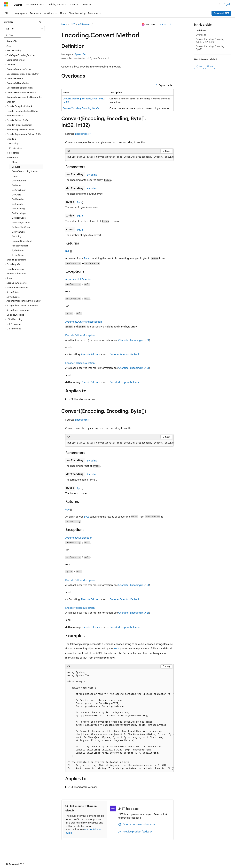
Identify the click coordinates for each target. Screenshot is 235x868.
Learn (64, 24)
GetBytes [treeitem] (16, 185)
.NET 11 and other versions (83, 399)
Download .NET (221, 13)
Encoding (92, 174)
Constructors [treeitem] (16, 148)
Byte (79, 202)
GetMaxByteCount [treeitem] (21, 222)
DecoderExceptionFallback (125, 354)
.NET (73, 24)
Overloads (201, 35)
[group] (119, 157)
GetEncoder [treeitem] (18, 204)
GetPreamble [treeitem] (18, 232)
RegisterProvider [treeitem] (20, 246)
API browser (84, 24)
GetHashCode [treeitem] (19, 218)
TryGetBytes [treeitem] (18, 250)
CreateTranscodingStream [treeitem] (25, 171)
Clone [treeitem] (15, 162)
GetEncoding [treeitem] (18, 208)
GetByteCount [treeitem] (19, 181)
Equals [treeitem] (15, 176)
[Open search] (220, 4)
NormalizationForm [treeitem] (16, 273)
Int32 (80, 216)
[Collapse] (40, 22)
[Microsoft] (6, 4)
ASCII (116, 648)
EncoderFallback (91, 382)
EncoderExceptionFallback (125, 382)
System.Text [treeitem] (12, 41)
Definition (201, 30)
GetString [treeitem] (17, 236)
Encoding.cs (82, 134)
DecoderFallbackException (80, 335)
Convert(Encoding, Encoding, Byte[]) (81, 108)
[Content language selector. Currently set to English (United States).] (19, 863)
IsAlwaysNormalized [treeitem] (22, 241)
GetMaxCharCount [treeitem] (21, 227)
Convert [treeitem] (16, 167)
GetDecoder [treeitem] (18, 199)
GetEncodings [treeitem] (19, 213)
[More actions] (171, 24)
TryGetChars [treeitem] (18, 255)
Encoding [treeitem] (14, 143)
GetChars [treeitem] (16, 195)
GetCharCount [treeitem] (19, 190)
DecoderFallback (90, 354)
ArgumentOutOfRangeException (84, 322)
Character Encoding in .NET (134, 340)
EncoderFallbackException (80, 363)
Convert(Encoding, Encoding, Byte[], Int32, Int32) (210, 41)
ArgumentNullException (79, 279)
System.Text (81, 54)
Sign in (228, 4)
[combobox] (24, 29)
